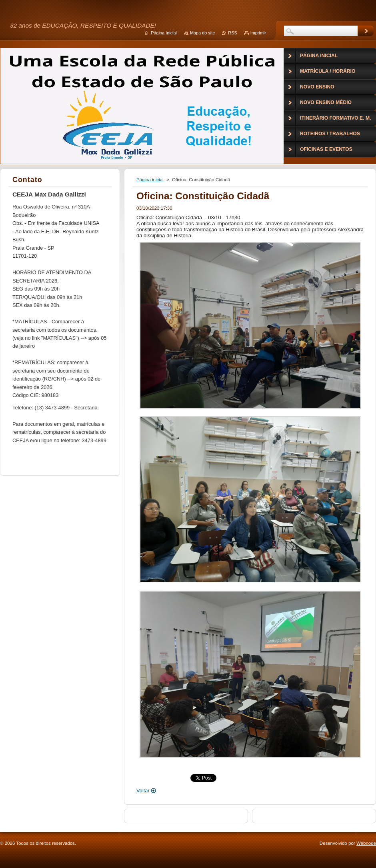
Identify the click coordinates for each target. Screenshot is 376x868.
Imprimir (258, 33)
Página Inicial (164, 33)
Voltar (143, 791)
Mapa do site (202, 33)
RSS (232, 33)
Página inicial (150, 180)
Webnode (366, 843)
